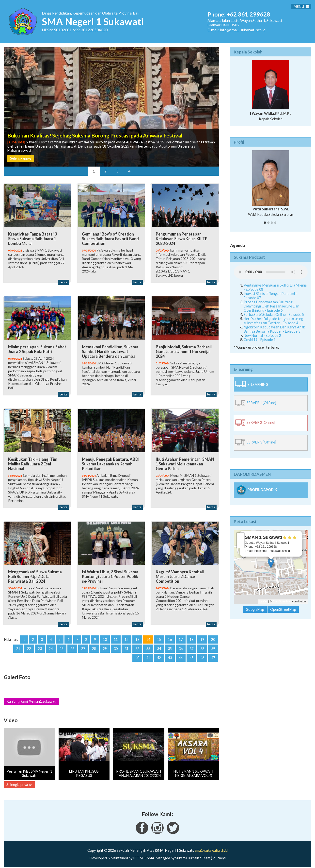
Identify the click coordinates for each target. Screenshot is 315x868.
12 (126, 636)
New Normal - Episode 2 (262, 335)
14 (148, 636)
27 (83, 645)
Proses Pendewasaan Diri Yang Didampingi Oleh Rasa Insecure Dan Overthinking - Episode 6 (271, 306)
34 (159, 645)
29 (105, 645)
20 (213, 636)
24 (51, 645)
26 (72, 645)
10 (105, 636)
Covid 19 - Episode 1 (260, 340)
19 (202, 636)
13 (137, 636)
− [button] (241, 544)
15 (159, 636)
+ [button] (241, 536)
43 (170, 655)
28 (94, 645)
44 (181, 655)
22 (29, 645)
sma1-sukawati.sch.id (211, 847)
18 (191, 636)
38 (202, 645)
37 (191, 645)
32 (137, 645)
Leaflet (263, 601)
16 (170, 636)
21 (18, 645)
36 (181, 645)
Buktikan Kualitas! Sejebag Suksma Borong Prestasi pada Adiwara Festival (95, 136)
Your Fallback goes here (271, 272)
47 (213, 655)
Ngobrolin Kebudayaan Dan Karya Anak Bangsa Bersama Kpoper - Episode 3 (274, 329)
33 (148, 645)
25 (62, 645)
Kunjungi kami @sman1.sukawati (31, 698)
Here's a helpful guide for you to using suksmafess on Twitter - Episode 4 (273, 321)
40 (137, 655)
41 (148, 655)
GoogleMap (255, 609)
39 (213, 645)
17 (181, 636)
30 (116, 645)
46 (202, 655)
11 (116, 636)
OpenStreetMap (282, 601)
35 (170, 645)
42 (159, 655)
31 (126, 645)
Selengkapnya (21, 158)
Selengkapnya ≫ (19, 781)
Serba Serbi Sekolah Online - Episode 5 (274, 315)
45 (191, 655)
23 (40, 645)
